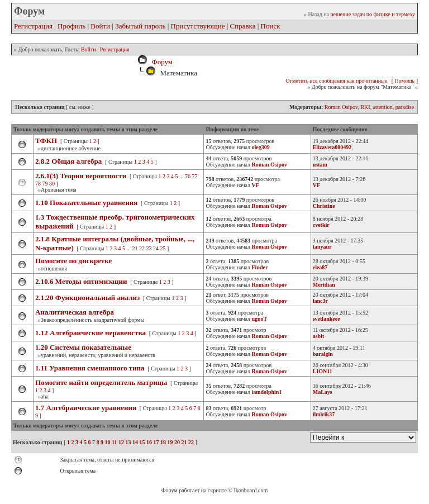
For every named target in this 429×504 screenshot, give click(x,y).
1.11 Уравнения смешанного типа (90, 368)
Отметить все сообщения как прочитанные (336, 81)
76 (188, 176)
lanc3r (320, 301)
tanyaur (322, 247)
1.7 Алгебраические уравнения (86, 408)
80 (52, 184)
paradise (405, 107)
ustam (320, 165)
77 (195, 176)
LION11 (323, 371)
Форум (160, 62)
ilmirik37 (324, 414)
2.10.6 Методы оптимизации (81, 281)
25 (163, 248)
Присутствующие (198, 26)
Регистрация (33, 26)
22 (142, 248)
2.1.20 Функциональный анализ (87, 298)
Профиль (71, 26)
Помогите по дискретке (73, 261)
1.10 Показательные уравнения (86, 203)
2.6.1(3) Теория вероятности (81, 176)
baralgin (323, 354)
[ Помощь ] (405, 81)
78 (38, 184)
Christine (324, 206)
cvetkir (321, 225)
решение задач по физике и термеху (373, 14)
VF (316, 185)
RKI (365, 107)
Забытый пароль (140, 26)
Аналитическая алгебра (75, 312)
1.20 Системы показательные (83, 347)
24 (156, 248)
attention (383, 107)
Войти (100, 26)
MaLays (323, 392)
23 (149, 248)
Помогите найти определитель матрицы (101, 382)
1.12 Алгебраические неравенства (90, 333)
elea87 (320, 267)
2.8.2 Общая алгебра (68, 161)
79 (45, 184)
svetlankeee (326, 319)
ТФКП (46, 141)
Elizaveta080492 (332, 147)
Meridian (324, 285)
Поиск (271, 26)
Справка (243, 26)
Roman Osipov (341, 107)
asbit (319, 336)
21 (135, 248)
